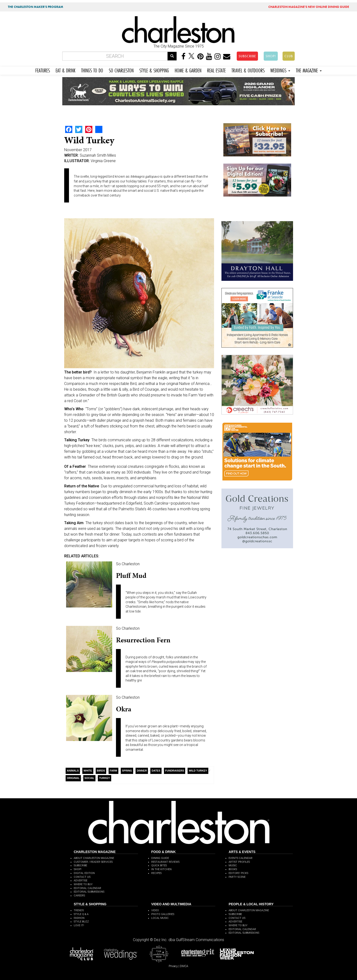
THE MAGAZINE (309, 70)
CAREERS (79, 896)
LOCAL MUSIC (160, 918)
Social (89, 778)
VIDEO (155, 910)
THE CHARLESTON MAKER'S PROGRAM (36, 7)
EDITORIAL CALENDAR (87, 888)
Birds (101, 771)
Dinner (142, 771)
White (88, 771)
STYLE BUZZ (81, 922)
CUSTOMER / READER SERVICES (93, 862)
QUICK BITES (159, 865)
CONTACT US (82, 877)
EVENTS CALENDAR (241, 858)
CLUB (289, 56)
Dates (156, 771)
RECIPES (156, 873)
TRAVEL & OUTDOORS (248, 70)
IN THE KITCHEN (161, 869)
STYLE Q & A (81, 914)
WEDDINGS (280, 70)
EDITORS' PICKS (238, 873)
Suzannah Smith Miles (98, 155)
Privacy (173, 966)
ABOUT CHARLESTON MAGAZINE (94, 858)
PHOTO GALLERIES (163, 914)
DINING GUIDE (160, 858)
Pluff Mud (131, 575)
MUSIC (233, 865)
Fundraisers (175, 771)
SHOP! (271, 56)
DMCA (184, 966)
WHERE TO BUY (83, 884)
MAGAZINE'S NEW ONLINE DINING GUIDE (309, 7)
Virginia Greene (103, 161)
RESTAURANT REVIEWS (165, 862)
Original (73, 778)
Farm (113, 771)
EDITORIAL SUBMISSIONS (89, 892)
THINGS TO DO (92, 70)
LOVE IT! (79, 925)
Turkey (104, 778)
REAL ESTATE (216, 70)
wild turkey (198, 771)
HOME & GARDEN (188, 70)
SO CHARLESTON (121, 70)
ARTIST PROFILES (239, 862)
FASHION (79, 918)
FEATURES (43, 70)
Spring (127, 771)
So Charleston (128, 564)
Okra (124, 709)
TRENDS (79, 910)
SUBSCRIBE (247, 56)
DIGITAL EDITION (84, 873)
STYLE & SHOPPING (154, 70)
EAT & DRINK (66, 70)
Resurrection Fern (143, 640)
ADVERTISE (81, 881)
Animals (73, 771)
